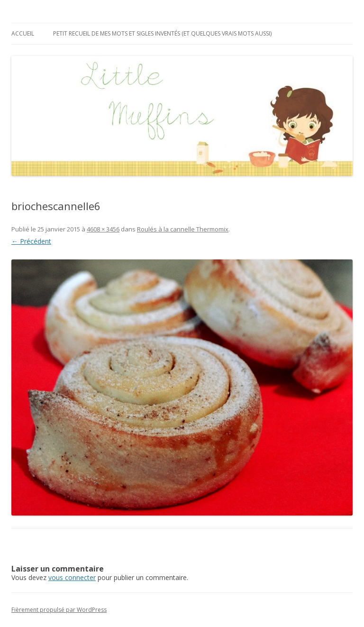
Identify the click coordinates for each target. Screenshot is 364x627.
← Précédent (31, 241)
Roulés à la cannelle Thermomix (183, 229)
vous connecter (72, 577)
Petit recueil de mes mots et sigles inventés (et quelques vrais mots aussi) (162, 33)
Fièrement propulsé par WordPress (59, 610)
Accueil (23, 33)
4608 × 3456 (103, 229)
